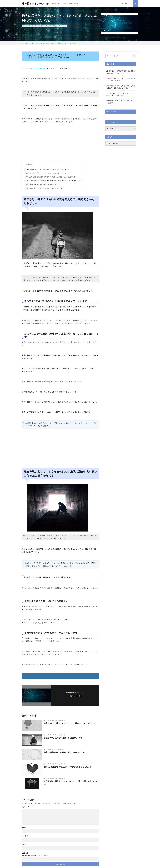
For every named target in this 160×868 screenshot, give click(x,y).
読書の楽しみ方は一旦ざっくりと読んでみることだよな (121, 102)
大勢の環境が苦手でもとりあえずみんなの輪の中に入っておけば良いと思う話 (121, 87)
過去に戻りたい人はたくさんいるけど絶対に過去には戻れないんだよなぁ (57, 43)
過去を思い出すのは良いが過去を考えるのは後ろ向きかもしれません (47, 169)
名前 (24, 827)
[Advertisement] (61, 145)
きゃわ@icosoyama (37, 68)
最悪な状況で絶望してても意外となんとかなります (44, 188)
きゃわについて (57, 4)
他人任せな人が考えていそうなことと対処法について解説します (70, 723)
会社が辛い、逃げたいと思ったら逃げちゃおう (63, 738)
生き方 (49, 26)
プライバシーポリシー (71, 4)
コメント (26, 807)
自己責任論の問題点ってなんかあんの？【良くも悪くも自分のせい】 (70, 783)
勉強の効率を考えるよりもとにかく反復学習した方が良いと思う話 (121, 79)
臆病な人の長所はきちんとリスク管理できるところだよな (68, 767)
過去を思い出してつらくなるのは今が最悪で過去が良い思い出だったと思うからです (52, 181)
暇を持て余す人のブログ (36, 4)
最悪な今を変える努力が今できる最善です (41, 184)
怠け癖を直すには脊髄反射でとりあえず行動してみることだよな (121, 72)
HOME (25, 43)
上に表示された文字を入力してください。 (35, 855)
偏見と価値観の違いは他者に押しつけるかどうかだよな (67, 752)
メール (25, 836)
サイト (24, 844)
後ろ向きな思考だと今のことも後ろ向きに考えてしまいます (47, 173)
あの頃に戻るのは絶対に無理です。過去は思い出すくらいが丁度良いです (51, 177)
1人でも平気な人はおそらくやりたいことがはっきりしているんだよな (120, 94)
